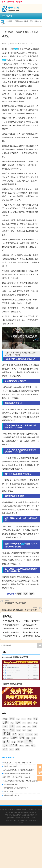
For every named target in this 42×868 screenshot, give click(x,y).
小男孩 (21, 823)
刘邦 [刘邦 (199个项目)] (6, 723)
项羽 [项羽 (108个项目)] (17, 749)
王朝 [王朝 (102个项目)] (34, 738)
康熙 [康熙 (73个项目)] (24, 730)
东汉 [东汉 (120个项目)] (5, 719)
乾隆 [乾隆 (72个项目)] (18, 719)
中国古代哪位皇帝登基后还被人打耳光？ (18, 774)
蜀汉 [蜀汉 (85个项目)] (22, 746)
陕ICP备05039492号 (30, 812)
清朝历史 (9, 21)
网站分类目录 (33, 810)
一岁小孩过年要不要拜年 (31, 621)
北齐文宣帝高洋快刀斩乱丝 (32, 632)
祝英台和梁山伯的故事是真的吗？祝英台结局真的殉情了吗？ (22, 781)
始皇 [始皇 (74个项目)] (29, 727)
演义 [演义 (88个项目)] (28, 738)
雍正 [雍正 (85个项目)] (11, 749)
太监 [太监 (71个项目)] (24, 727)
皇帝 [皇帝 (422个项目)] (29, 741)
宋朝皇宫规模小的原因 (11, 795)
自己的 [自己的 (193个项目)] (14, 745)
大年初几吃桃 (8, 792)
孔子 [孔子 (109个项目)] (34, 726)
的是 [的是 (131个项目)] (14, 742)
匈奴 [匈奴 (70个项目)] (12, 723)
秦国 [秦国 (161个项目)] (5, 746)
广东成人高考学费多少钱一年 (12, 636)
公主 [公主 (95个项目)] (23, 719)
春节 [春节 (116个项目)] (14, 734)
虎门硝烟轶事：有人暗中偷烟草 (15, 603)
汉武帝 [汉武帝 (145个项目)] (14, 738)
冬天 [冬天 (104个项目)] (29, 719)
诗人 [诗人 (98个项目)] (33, 746)
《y (8, 44)
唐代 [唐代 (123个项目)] (5, 726)
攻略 (16, 49)
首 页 (3, 2)
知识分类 (19, 2)
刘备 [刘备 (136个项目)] (36, 719)
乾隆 (4, 60)
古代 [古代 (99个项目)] (30, 723)
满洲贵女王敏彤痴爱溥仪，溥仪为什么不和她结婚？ (19, 610)
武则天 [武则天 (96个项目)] (6, 738)
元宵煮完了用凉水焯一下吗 (32, 625)
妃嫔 (23, 544)
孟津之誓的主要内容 (11, 784)
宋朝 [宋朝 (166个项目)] (12, 730)
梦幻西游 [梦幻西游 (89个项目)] (29, 734)
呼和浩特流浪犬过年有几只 (12, 625)
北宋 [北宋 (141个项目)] (18, 723)
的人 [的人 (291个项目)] (6, 742)
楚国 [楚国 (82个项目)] (36, 734)
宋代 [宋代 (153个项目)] (5, 730)
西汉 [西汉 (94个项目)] (27, 746)
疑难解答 (20, 812)
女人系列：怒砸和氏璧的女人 (12, 632)
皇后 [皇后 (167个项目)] (20, 742)
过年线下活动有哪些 (11, 766)
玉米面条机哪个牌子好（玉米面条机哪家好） (19, 770)
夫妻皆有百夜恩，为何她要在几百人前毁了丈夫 (32, 636)
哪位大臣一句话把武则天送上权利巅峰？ (18, 777)
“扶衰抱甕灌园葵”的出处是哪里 (12, 629)
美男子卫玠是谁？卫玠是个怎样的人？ (12, 621)
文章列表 (11, 2)
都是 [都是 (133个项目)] (5, 749)
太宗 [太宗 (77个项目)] (19, 727)
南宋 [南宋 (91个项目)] (24, 723)
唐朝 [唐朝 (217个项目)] (12, 726)
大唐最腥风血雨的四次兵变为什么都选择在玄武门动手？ (32, 629)
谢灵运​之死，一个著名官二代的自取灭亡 (18, 763)
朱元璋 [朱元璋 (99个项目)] (21, 734)
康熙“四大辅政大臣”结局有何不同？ (16, 788)
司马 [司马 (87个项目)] (35, 723)
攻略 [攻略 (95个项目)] (29, 730)
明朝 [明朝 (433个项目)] (7, 734)
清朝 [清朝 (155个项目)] (22, 738)
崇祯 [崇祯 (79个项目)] (19, 730)
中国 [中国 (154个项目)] (12, 719)
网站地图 (14, 812)
